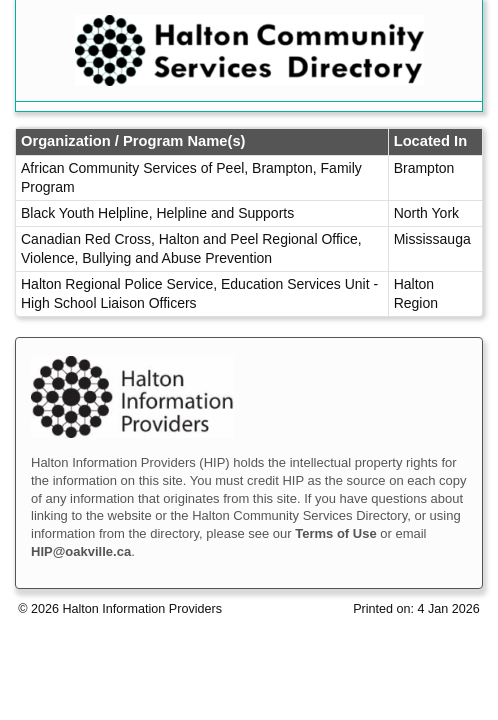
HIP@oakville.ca (81, 551)
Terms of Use (335, 533)
